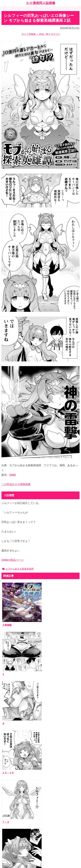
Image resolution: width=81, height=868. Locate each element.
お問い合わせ (11, 810)
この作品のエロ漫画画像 (16, 484)
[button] (77, 757)
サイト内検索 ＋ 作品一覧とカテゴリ (41, 34)
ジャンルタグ (11, 788)
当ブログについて (13, 805)
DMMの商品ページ (13, 560)
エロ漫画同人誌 (12, 780)
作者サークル (11, 784)
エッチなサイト (12, 831)
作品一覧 (8, 775)
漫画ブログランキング (15, 827)
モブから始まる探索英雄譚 (18, 569)
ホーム (41, 845)
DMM (13, 475)
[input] (40, 757)
